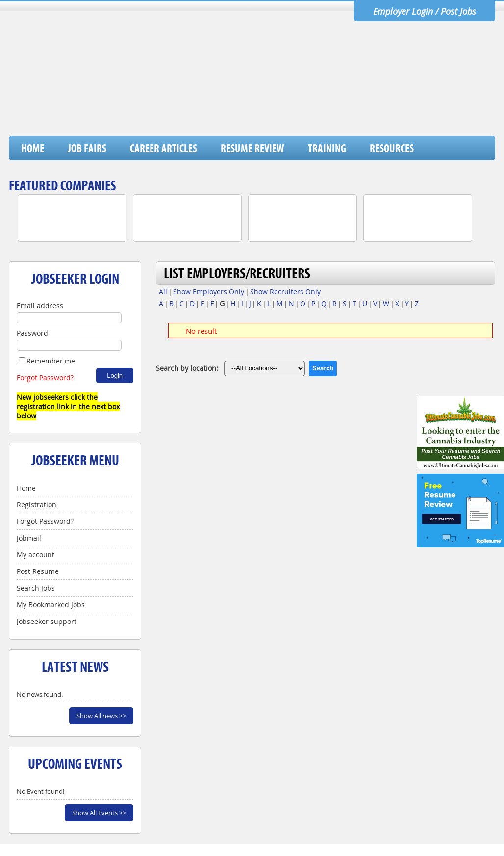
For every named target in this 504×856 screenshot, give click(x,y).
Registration (37, 505)
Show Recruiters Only (285, 292)
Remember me (47, 361)
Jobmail (29, 538)
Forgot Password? (45, 377)
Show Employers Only (209, 292)
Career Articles (164, 148)
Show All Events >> (99, 813)
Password (32, 333)
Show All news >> (101, 716)
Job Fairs (87, 148)
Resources (392, 148)
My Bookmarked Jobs (51, 605)
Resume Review (252, 148)
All (163, 292)
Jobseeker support (47, 621)
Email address (40, 305)
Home (33, 148)
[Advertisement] (316, 110)
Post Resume (38, 571)
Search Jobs (36, 588)
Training (327, 148)
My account (36, 555)
